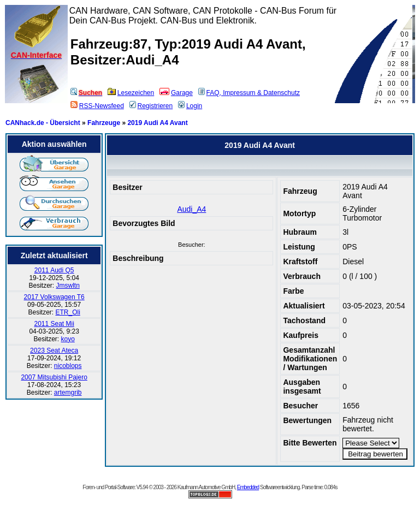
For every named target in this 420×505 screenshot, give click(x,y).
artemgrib (68, 393)
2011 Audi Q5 (54, 270)
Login (190, 106)
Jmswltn (67, 286)
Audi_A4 (191, 209)
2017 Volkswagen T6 (54, 297)
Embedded (248, 487)
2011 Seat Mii (54, 324)
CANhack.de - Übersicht (43, 123)
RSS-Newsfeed (97, 106)
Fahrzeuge (104, 123)
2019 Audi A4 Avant (157, 123)
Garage (176, 93)
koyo (67, 339)
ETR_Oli (67, 312)
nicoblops (68, 366)
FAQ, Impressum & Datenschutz (249, 93)
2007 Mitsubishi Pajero (54, 377)
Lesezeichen (131, 93)
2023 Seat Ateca (54, 350)
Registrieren (151, 106)
